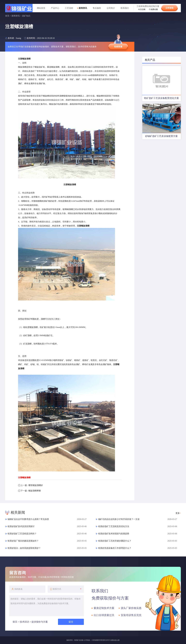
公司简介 (111, 8)
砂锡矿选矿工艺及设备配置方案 (161, 136)
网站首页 (41, 8)
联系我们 (125, 8)
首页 (7, 16)
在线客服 (118, 47)
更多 (178, 513)
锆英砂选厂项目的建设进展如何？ (23, 541)
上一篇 (32, 485)
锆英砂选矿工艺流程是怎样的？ (22, 534)
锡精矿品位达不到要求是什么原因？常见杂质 (28, 519)
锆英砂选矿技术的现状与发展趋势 (114, 534)
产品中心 (55, 8)
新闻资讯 (83, 8)
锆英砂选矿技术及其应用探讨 (21, 526)
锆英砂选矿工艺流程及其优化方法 (114, 526)
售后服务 (97, 8)
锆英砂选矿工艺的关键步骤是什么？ (115, 541)
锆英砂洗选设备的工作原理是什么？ (115, 548)
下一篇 (31, 491)
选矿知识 (26, 16)
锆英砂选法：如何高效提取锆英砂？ (24, 548)
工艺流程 (69, 8)
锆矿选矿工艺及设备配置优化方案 (161, 98)
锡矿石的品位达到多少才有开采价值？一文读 (119, 519)
